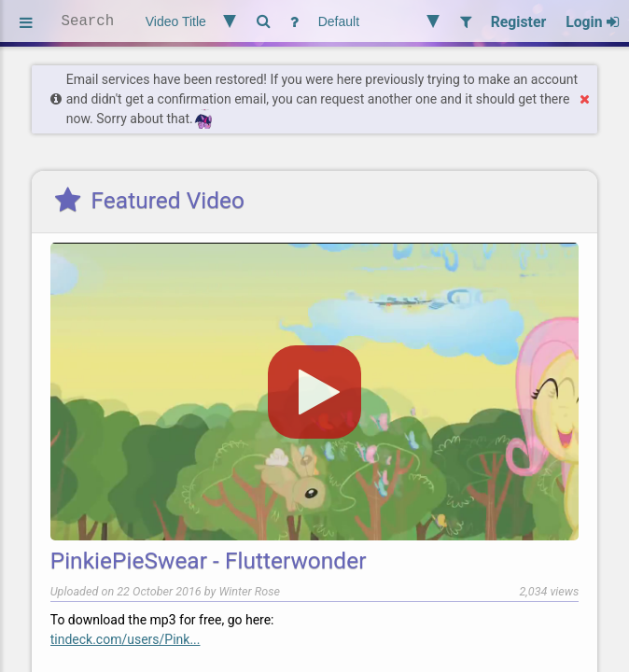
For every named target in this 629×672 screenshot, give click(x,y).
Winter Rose (249, 591)
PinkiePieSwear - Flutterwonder (209, 560)
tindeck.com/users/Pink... (126, 639)
